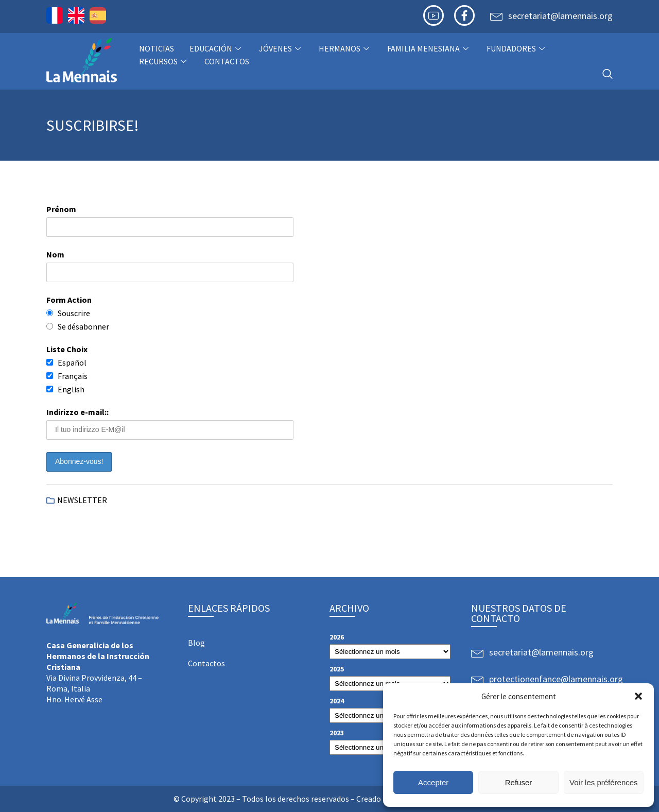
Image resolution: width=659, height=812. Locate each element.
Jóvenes (281, 48)
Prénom (61, 209)
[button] (638, 696)
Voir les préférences (604, 782)
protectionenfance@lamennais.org (556, 679)
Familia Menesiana (429, 48)
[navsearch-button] (608, 74)
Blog (196, 643)
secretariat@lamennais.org (560, 16)
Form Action (69, 300)
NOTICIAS (157, 48)
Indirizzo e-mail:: (77, 412)
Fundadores (517, 48)
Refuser (519, 782)
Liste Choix (67, 349)
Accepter (433, 782)
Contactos (227, 61)
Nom (55, 254)
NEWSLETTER (82, 500)
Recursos (164, 61)
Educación (216, 48)
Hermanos (345, 48)
